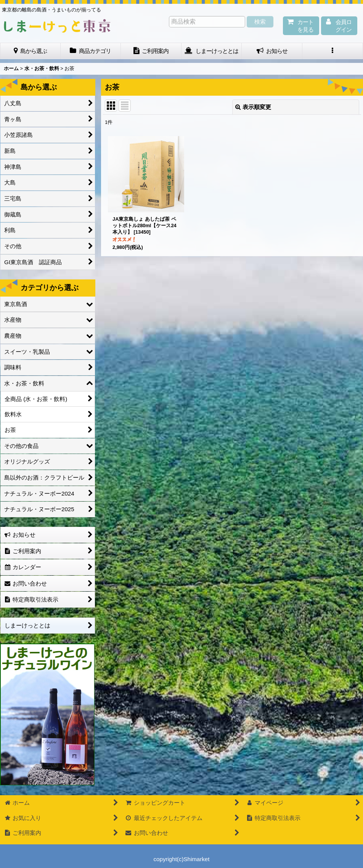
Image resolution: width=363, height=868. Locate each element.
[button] (333, 51)
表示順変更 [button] (253, 107)
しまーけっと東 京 (57, 26)
